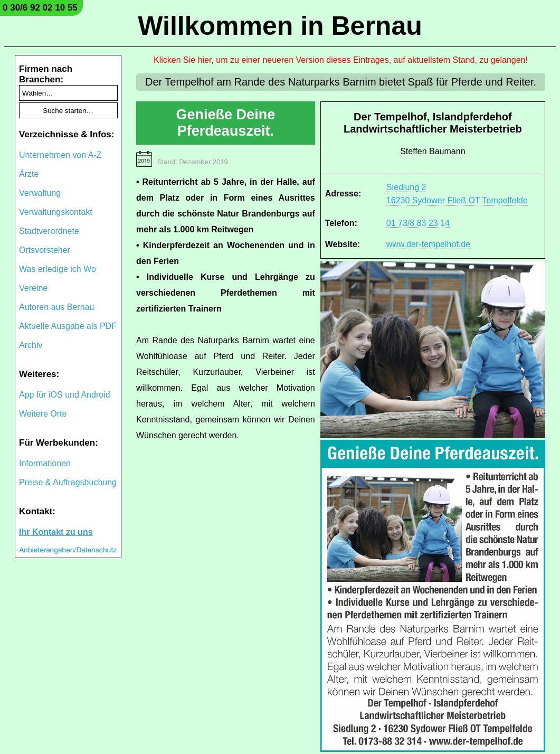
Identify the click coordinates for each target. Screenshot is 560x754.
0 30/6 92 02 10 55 (40, 8)
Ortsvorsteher (45, 250)
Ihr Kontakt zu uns (56, 532)
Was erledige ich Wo (58, 269)
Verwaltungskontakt (56, 212)
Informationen (45, 463)
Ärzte (29, 174)
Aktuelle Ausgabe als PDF (68, 326)
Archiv (31, 345)
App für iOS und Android (65, 395)
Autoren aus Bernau (56, 307)
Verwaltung (40, 193)
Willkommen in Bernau (280, 26)
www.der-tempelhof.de (428, 244)
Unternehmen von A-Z (60, 155)
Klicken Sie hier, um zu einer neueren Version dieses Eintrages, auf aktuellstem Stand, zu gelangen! (341, 60)
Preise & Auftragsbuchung (68, 482)
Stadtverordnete (49, 231)
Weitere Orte (43, 414)
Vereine (33, 288)
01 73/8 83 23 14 (418, 223)
